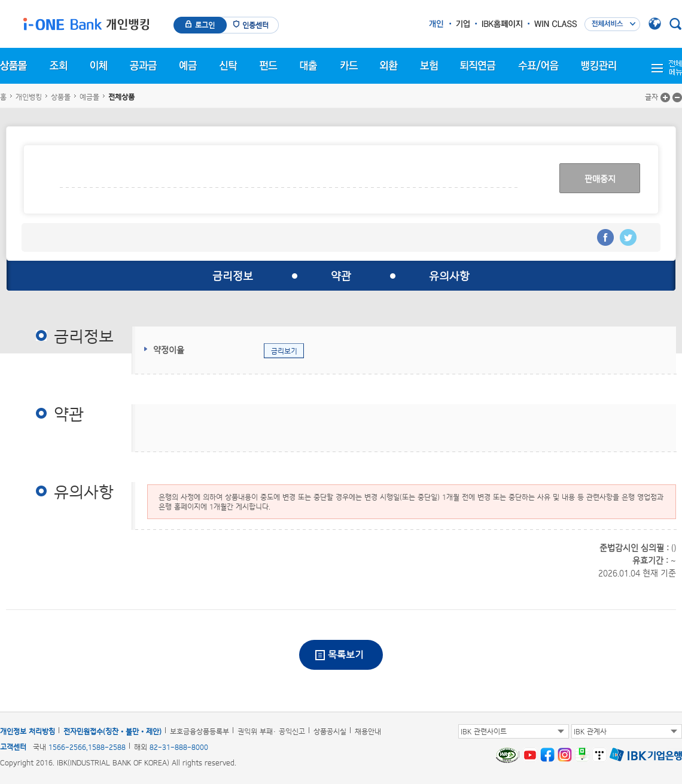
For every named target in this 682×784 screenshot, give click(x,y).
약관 (341, 276)
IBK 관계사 (590, 731)
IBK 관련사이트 (484, 731)
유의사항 (449, 276)
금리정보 (233, 276)
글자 (651, 97)
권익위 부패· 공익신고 (271, 731)
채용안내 (368, 731)
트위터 (628, 237)
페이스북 (605, 237)
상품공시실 (330, 731)
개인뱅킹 (29, 97)
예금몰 (89, 97)
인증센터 (255, 25)
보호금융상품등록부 (200, 731)
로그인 (205, 25)
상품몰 (61, 97)
